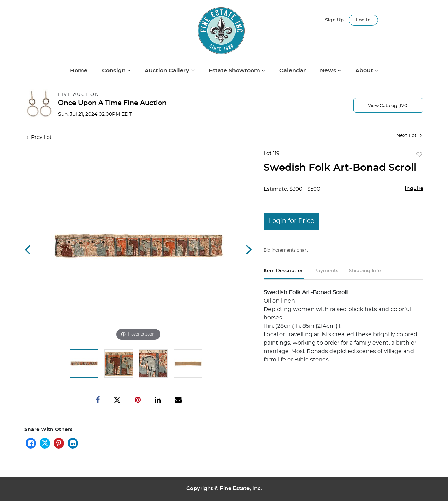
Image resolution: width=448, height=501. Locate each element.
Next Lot (409, 136)
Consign (114, 71)
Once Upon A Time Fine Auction (112, 103)
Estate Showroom (235, 71)
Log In (363, 20)
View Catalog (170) (388, 106)
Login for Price (291, 221)
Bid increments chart (286, 250)
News (329, 71)
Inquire (414, 188)
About (365, 71)
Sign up (334, 20)
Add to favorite (419, 155)
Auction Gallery (167, 71)
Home (79, 71)
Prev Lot (39, 137)
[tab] (284, 274)
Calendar (293, 71)
